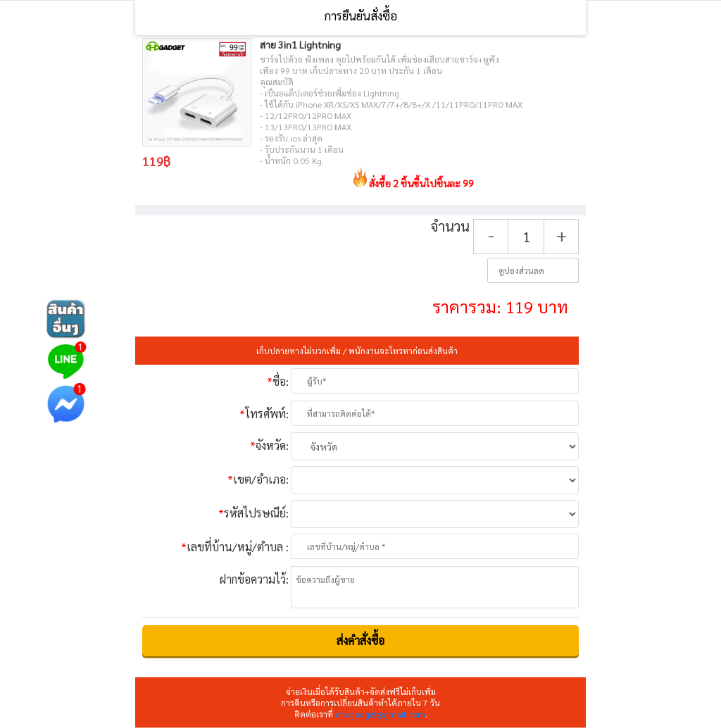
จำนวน (450, 226)
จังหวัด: (269, 445)
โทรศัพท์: (264, 414)
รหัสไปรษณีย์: (253, 513)
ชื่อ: (278, 381)
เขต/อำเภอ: (258, 479)
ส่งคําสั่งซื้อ (360, 640)
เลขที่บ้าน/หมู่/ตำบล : (235, 547)
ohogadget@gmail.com (380, 714)
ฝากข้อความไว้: (254, 579)
